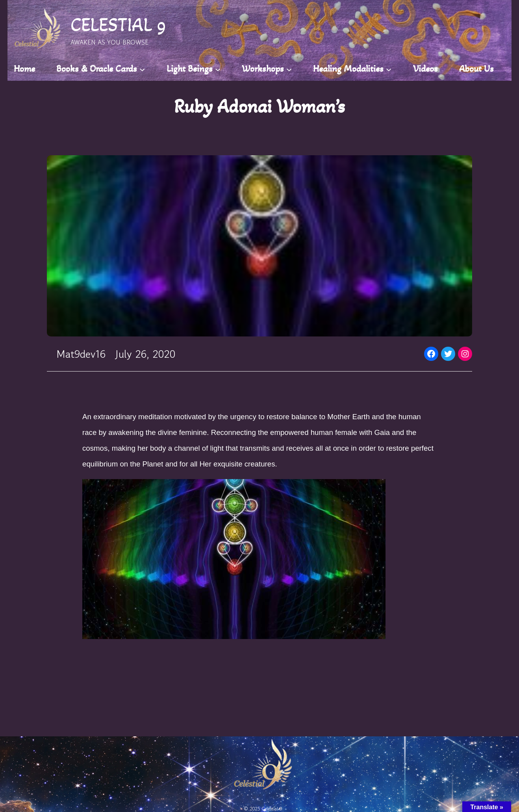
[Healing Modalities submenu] (389, 69)
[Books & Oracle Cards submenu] (142, 69)
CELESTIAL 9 (118, 25)
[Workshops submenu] (289, 69)
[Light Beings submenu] (218, 69)
